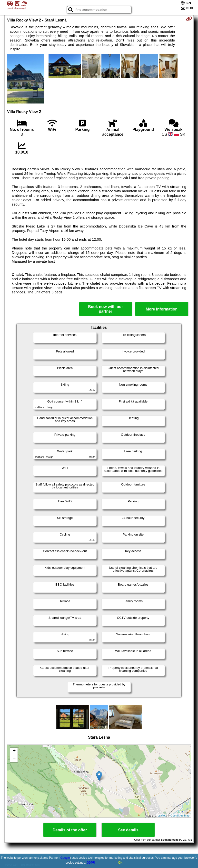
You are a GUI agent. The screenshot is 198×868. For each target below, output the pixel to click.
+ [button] (14, 751)
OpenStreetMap (180, 816)
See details (128, 830)
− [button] (14, 759)
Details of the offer (70, 830)
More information (162, 309)
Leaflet (162, 816)
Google (65, 858)
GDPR (91, 863)
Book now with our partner (105, 309)
